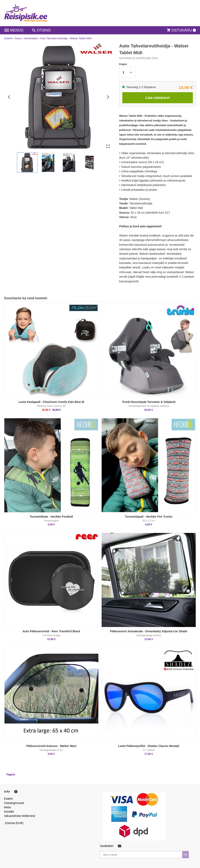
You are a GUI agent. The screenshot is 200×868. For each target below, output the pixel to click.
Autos (18, 38)
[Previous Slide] (9, 97)
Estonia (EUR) (14, 823)
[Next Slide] (108, 97)
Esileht (8, 38)
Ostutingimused (14, 803)
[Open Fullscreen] (108, 146)
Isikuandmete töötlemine (20, 816)
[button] (27, 163)
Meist (7, 807)
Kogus (123, 64)
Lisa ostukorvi (158, 98)
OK (185, 855)
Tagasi (11, 774)
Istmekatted (31, 38)
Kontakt (9, 812)
